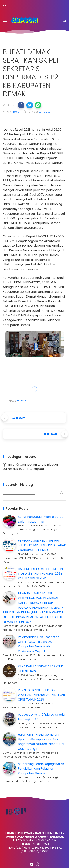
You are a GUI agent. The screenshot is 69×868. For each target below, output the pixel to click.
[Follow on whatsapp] (37, 864)
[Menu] (5, 5)
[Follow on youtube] (32, 864)
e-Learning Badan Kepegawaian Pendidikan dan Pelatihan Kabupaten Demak (41, 769)
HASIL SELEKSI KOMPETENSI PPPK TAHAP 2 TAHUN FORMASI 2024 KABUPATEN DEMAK (41, 574)
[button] (21, 105)
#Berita (22, 401)
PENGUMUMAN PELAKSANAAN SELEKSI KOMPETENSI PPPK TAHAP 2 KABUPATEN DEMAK (42, 545)
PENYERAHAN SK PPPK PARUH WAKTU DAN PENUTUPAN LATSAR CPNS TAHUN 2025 (41, 695)
